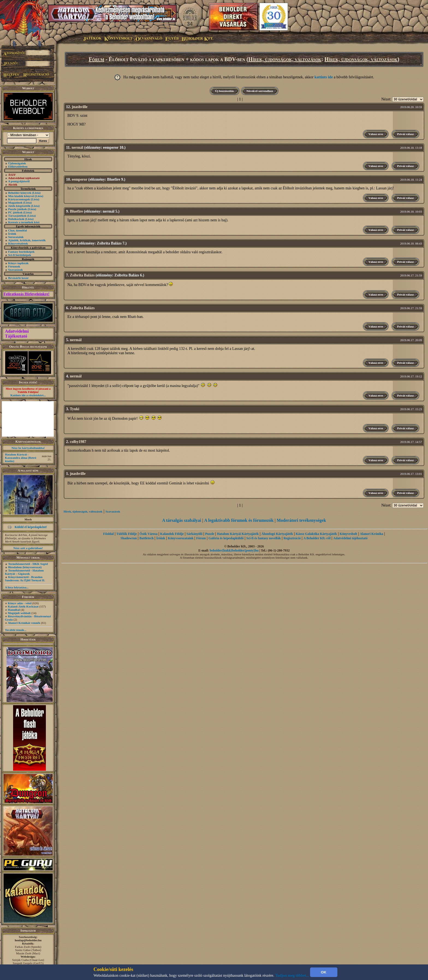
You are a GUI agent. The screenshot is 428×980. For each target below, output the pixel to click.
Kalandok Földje (172, 534)
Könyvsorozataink (181, 538)
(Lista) (36, 193)
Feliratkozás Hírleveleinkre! (26, 294)
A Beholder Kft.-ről (317, 538)
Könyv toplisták (18, 263)
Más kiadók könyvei (21, 196)
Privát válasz (405, 134)
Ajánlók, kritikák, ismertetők (27, 240)
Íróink (12, 234)
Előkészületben (18, 166)
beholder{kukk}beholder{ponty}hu (234, 550)
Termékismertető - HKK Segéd (28, 564)
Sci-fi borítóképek (20, 255)
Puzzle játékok (18, 209)
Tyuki (75, 409)
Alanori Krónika (371, 534)
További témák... (16, 630)
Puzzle (210, 534)
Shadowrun (129, 538)
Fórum (96, 59)
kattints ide (324, 77)
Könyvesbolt (348, 534)
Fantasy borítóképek (21, 252)
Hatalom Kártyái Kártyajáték (238, 534)
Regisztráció (292, 538)
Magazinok (15, 202)
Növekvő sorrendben (260, 91)
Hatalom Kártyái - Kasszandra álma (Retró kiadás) (21, 458)
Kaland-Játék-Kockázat (23, 606)
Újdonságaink (17, 163)
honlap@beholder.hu (28, 940)
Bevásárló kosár (18, 278)
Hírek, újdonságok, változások (285, 59)
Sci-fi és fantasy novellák (263, 538)
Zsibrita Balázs (82, 275)
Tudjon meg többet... (292, 975)
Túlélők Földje (127, 534)
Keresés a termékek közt (24, 222)
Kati (73, 243)
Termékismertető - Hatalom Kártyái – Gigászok (24, 572)
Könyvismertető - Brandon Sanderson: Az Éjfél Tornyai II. (25, 579)
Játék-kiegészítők (19, 206)
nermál (77, 148)
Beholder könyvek (20, 193)
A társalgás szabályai (182, 520)
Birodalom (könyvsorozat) (25, 567)
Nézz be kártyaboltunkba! (28, 448)
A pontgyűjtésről (19, 181)
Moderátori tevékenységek (301, 520)
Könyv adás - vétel (20, 603)
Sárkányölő (194, 534)
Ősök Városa (148, 534)
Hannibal (14, 610)
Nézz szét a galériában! (28, 548)
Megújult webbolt (19, 613)
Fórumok (14, 266)
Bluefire (76, 211)
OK (324, 972)
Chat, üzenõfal (17, 230)
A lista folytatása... (17, 587)
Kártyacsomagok (19, 199)
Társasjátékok (17, 216)
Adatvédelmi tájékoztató (350, 538)
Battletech (147, 538)
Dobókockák (16, 219)
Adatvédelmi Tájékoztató (17, 334)
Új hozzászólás (225, 91)
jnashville (80, 107)
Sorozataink (16, 237)
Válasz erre (376, 134)
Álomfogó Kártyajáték (277, 534)
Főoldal (109, 534)
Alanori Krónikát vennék (24, 623)
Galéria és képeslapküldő (226, 538)
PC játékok (15, 212)
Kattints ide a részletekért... (28, 395)
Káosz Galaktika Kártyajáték (316, 534)
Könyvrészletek (18, 243)
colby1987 (78, 442)
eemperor (80, 179)
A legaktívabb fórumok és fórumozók (239, 520)
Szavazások (16, 270)
